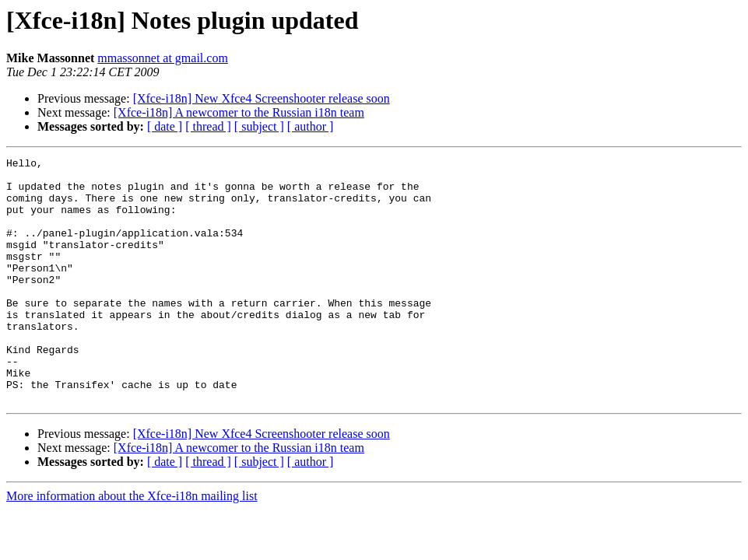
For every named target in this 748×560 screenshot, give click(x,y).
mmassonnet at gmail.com (163, 58)
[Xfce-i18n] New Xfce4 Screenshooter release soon (262, 98)
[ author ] (311, 126)
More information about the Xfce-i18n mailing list (132, 545)
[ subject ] (259, 126)
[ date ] (165, 126)
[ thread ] (208, 126)
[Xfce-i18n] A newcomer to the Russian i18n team (239, 112)
